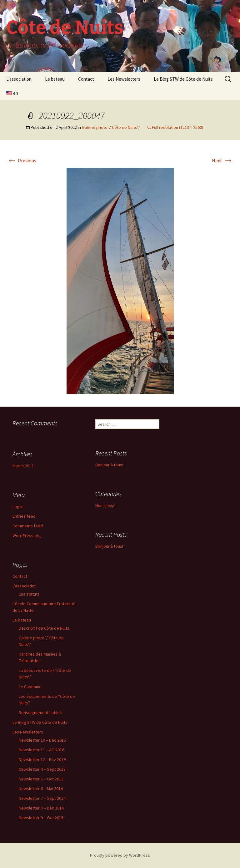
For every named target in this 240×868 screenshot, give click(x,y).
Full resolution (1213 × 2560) (177, 127)
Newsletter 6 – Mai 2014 (41, 789)
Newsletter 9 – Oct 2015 (41, 818)
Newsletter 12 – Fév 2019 (42, 759)
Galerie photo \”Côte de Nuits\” (111, 127)
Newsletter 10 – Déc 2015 (42, 740)
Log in (18, 506)
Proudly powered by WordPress (120, 855)
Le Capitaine (30, 687)
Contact (86, 79)
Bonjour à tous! (109, 465)
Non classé (105, 505)
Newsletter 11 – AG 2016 (41, 750)
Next (222, 160)
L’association (19, 79)
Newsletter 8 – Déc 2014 (41, 808)
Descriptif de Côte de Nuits (44, 628)
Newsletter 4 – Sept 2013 (42, 769)
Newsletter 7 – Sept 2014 (42, 798)
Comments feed (28, 526)
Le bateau (55, 79)
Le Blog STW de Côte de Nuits (183, 79)
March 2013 (23, 466)
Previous (22, 160)
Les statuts (29, 594)
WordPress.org (27, 536)
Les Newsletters (124, 79)
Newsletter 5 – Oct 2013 (41, 779)
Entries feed (24, 516)
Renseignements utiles (40, 713)
